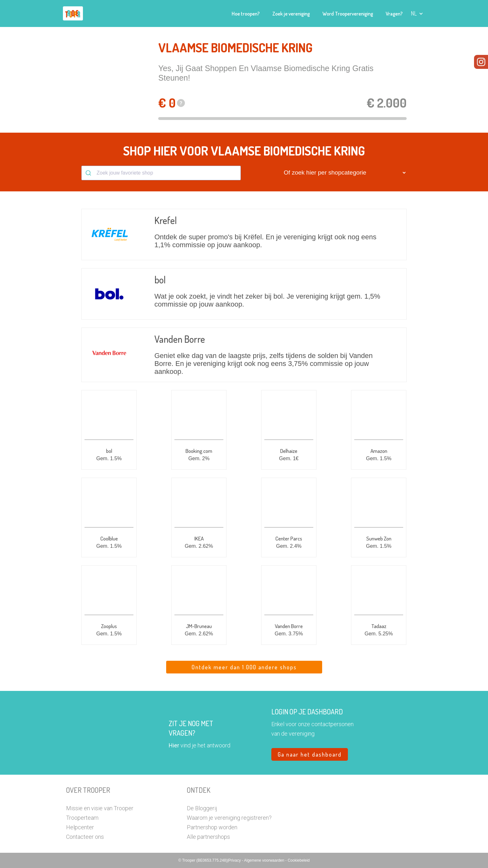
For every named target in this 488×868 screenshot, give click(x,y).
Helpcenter (80, 827)
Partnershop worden (212, 827)
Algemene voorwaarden (265, 860)
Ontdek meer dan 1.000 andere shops (244, 667)
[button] (417, 13)
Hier (174, 745)
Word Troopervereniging (348, 14)
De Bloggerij (202, 808)
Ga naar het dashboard (310, 754)
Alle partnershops (208, 837)
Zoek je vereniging (291, 14)
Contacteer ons (85, 837)
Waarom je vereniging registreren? (229, 818)
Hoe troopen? (246, 14)
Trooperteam (82, 818)
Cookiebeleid (298, 860)
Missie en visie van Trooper (100, 808)
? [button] (181, 103)
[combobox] (161, 173)
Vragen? (394, 14)
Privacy (235, 860)
